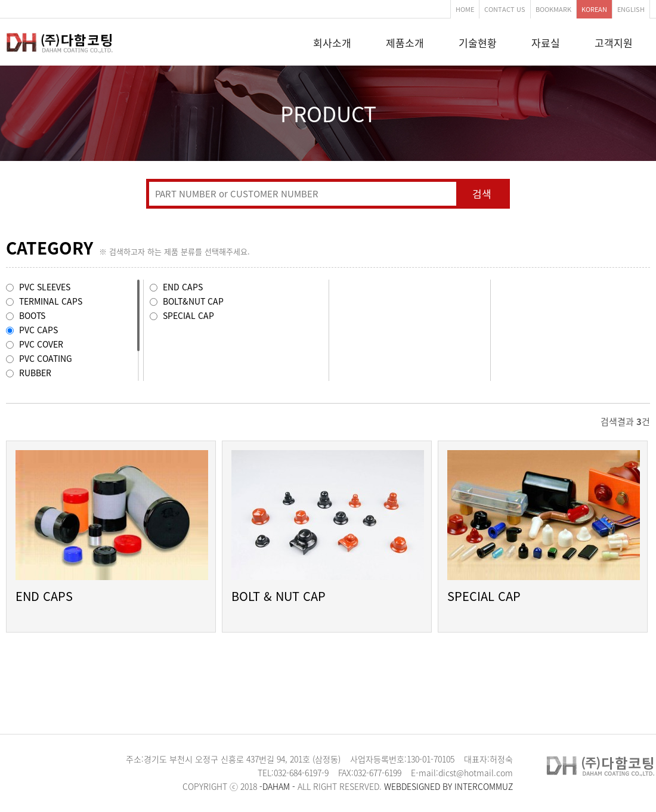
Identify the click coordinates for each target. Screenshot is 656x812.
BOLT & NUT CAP (279, 596)
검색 (482, 193)
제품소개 (405, 43)
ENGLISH (631, 9)
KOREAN (594, 9)
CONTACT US (505, 9)
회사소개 (332, 43)
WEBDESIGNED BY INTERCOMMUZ (448, 786)
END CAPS (44, 596)
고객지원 (614, 43)
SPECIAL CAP (484, 596)
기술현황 (478, 43)
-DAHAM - (277, 786)
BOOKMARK (553, 9)
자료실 (546, 43)
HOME (465, 9)
